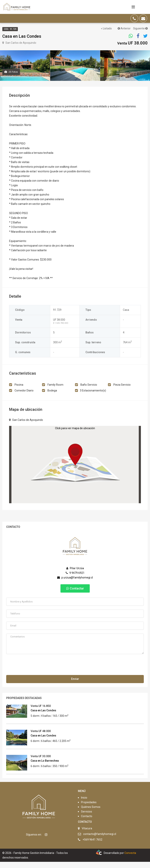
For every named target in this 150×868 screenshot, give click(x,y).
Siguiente (140, 28)
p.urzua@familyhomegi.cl (75, 584)
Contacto (87, 822)
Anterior (124, 28)
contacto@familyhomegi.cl (100, 840)
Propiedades (89, 808)
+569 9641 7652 (92, 846)
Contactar (75, 594)
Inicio (84, 804)
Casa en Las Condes (43, 717)
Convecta (130, 859)
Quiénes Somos (91, 813)
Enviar (75, 685)
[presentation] (36, 672)
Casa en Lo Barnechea (45, 767)
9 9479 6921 (75, 579)
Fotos (11, 78)
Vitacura (87, 835)
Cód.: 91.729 (10, 29)
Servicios (87, 818)
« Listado (106, 28)
